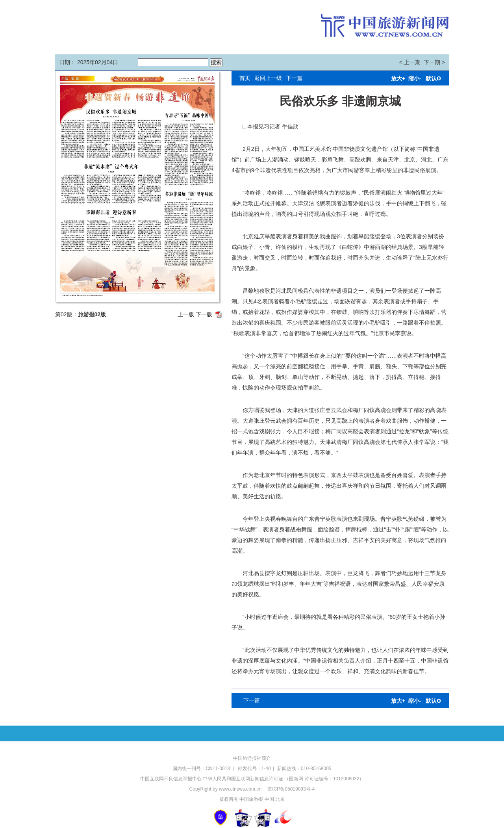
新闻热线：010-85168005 (304, 769)
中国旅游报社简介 (252, 758)
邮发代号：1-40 (254, 769)
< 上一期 (410, 62)
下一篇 (294, 78)
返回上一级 (268, 78)
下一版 (204, 314)
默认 (433, 78)
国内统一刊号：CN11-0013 (202, 769)
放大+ (398, 78)
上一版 (186, 314)
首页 (245, 78)
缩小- (415, 78)
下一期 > (434, 62)
